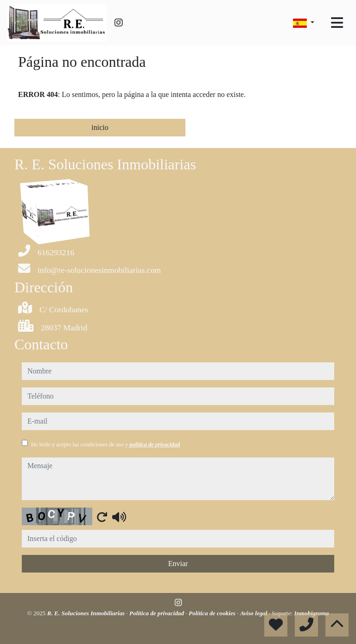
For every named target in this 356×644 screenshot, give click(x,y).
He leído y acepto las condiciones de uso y (105, 444)
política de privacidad (155, 444)
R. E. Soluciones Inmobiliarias (87, 613)
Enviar (178, 563)
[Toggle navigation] (337, 23)
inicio (100, 127)
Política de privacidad (157, 613)
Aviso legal (254, 613)
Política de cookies (213, 613)
